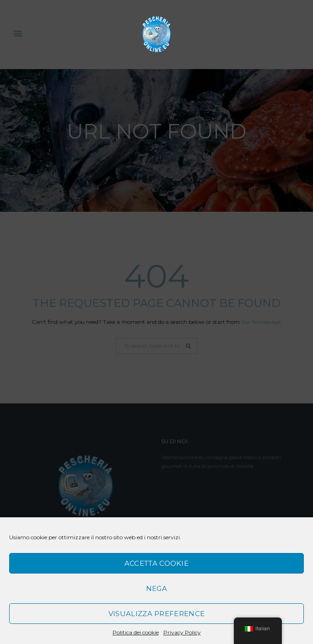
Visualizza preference (156, 614)
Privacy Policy (182, 632)
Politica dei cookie (136, 632)
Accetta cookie (156, 563)
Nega (156, 588)
